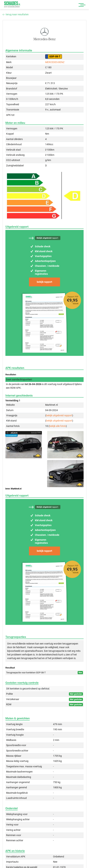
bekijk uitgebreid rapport (59, 415)
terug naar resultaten (16, 14)
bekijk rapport (44, 282)
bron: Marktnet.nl (13, 489)
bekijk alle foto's (58, 426)
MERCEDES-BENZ (55, 62)
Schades (12, 4)
